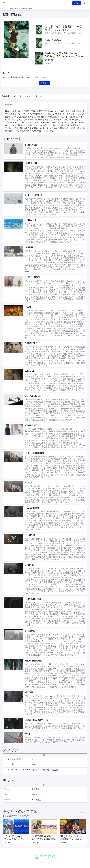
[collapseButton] (45, 755)
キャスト (39, 96)
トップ (5, 9)
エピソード (17, 96)
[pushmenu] (4, 3)
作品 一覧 (14, 9)
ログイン (77, 3)
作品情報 (6, 96)
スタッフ (28, 96)
